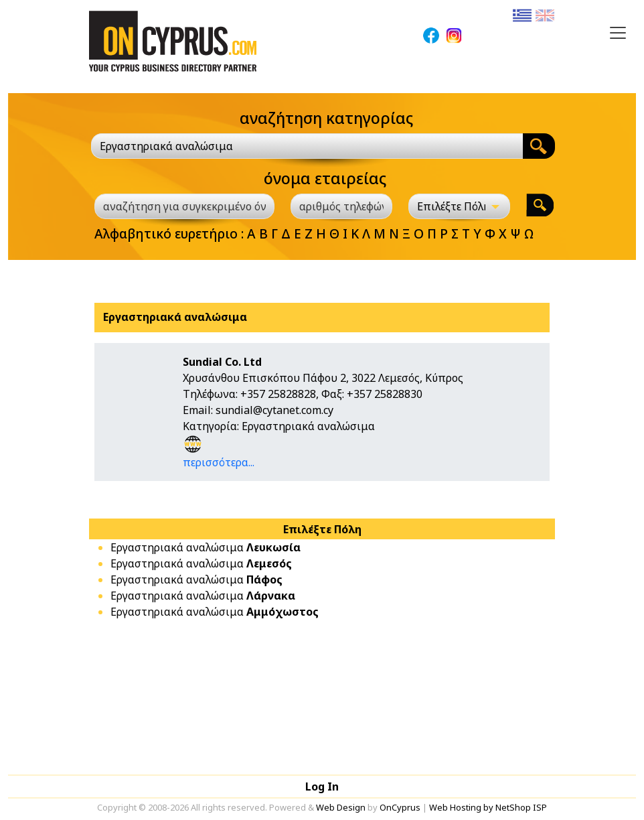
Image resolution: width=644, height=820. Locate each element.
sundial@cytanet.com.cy (274, 410)
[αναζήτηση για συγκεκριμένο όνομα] (184, 206)
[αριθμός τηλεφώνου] (341, 206)
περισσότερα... (219, 462)
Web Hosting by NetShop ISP (488, 807)
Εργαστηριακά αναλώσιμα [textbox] (166, 146)
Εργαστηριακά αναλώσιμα (206, 547)
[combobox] (307, 146)
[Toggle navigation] (618, 33)
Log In (322, 787)
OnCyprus (400, 807)
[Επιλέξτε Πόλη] (459, 206)
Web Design (341, 807)
